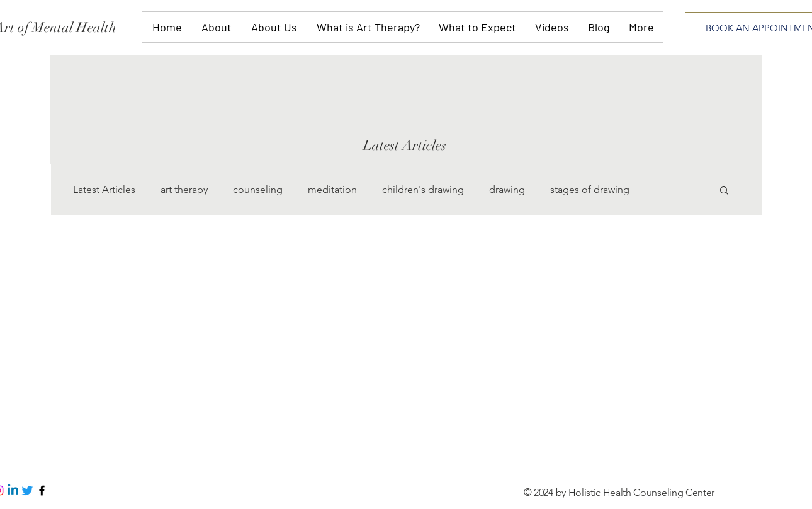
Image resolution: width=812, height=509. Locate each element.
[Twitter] (27, 490)
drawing (507, 189)
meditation (332, 189)
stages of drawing (590, 189)
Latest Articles (104, 189)
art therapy (184, 189)
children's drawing (423, 189)
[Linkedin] (13, 490)
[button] (724, 191)
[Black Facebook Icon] (42, 490)
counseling (258, 189)
